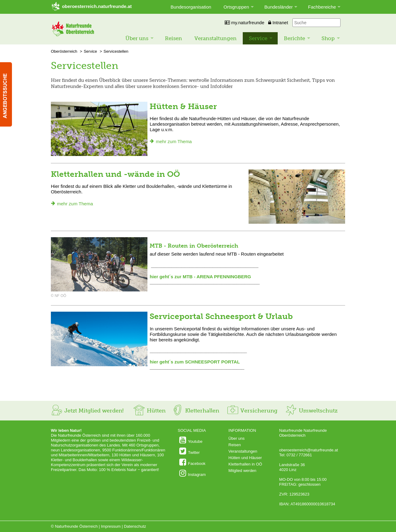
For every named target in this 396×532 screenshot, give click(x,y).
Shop (328, 38)
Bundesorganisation (191, 7)
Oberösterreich (64, 51)
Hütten (149, 411)
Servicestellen (116, 51)
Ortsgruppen (236, 7)
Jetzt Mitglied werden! (87, 411)
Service (258, 38)
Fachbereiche (322, 7)
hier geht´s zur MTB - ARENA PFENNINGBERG (200, 277)
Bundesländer (279, 7)
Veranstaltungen (215, 38)
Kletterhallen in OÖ (245, 464)
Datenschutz (135, 526)
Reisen (173, 38)
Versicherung (252, 411)
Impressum (111, 526)
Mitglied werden (242, 471)
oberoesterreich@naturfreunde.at (309, 450)
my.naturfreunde (244, 23)
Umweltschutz (311, 411)
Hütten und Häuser (245, 458)
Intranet (278, 23)
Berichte (294, 38)
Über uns (137, 38)
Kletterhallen (195, 411)
